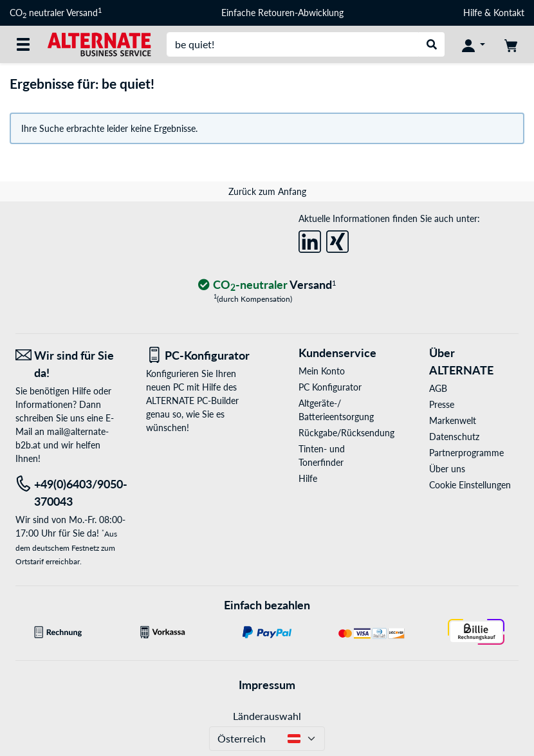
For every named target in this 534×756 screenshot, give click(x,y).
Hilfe (473, 13)
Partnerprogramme (466, 453)
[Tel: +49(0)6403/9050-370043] (71, 493)
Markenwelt (453, 420)
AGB (438, 388)
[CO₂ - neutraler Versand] (267, 285)
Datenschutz (454, 437)
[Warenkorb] (511, 44)
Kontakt (509, 13)
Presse (442, 404)
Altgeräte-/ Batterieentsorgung (336, 410)
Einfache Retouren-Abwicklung (282, 13)
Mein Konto (322, 371)
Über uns (447, 469)
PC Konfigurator (330, 387)
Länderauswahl (267, 716)
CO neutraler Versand (56, 13)
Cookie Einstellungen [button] (470, 485)
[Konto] (474, 44)
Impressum (267, 685)
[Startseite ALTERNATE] (99, 43)
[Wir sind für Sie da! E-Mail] (71, 364)
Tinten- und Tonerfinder (322, 456)
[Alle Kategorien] (23, 44)
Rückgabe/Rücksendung (343, 433)
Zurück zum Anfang (267, 191)
